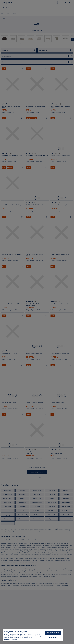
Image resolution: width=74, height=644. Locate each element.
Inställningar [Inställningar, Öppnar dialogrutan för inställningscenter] (53, 638)
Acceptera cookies (53, 633)
